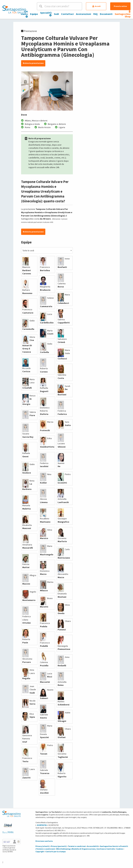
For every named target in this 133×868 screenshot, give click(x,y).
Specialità (46, 14)
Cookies (120, 849)
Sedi (56, 14)
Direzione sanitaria (44, 841)
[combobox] (47, 250)
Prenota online (120, 6)
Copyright (40, 852)
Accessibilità (93, 846)
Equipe (34, 14)
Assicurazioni (83, 14)
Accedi (97, 6)
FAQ (95, 14)
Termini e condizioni (77, 846)
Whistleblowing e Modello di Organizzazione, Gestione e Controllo (86, 849)
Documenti (106, 14)
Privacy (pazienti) (59, 846)
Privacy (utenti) (43, 846)
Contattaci (67, 14)
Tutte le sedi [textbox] (28, 251)
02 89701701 (42, 825)
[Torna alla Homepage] (14, 9)
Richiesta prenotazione (33, 63)
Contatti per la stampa (56, 852)
